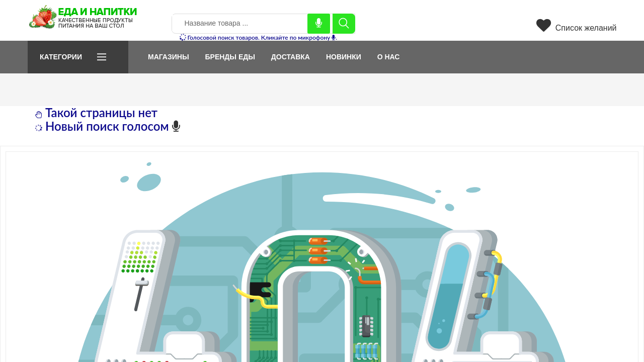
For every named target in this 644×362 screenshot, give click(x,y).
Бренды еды (230, 57)
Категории (61, 57)
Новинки (344, 57)
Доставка (291, 57)
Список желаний (576, 28)
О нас (389, 57)
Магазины (169, 57)
